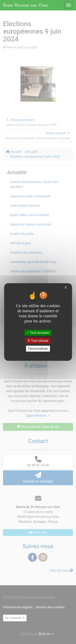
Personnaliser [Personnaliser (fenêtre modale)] (38, 349)
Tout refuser (38, 341)
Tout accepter (38, 333)
